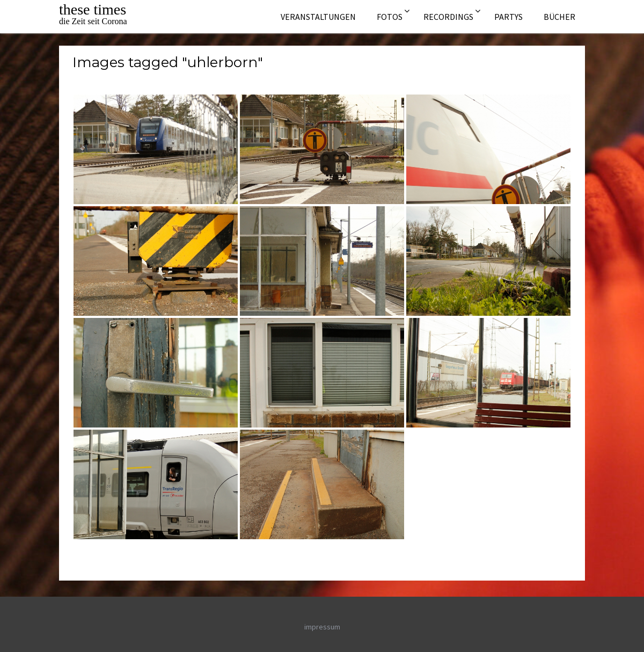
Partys (508, 17)
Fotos (390, 17)
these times (93, 9)
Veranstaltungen (318, 17)
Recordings (448, 17)
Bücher (559, 17)
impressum (322, 627)
